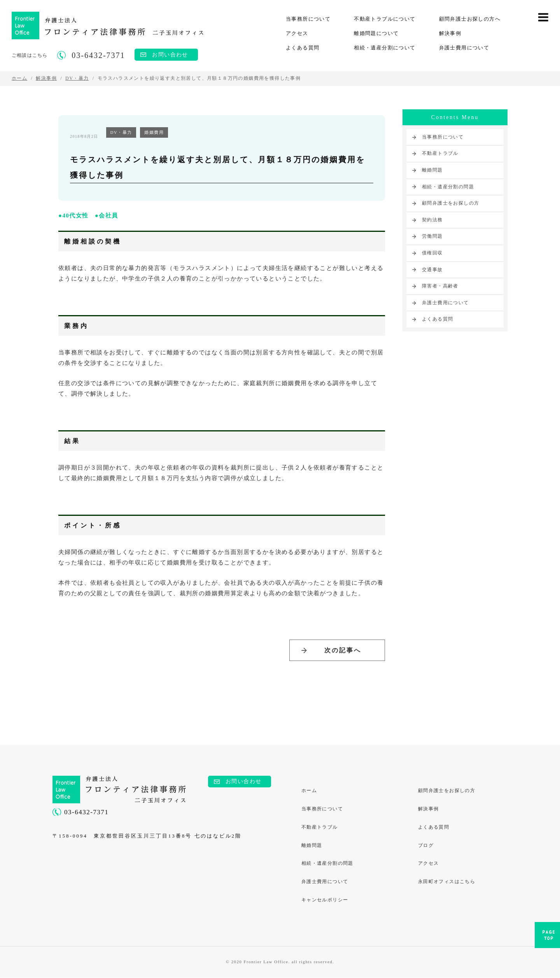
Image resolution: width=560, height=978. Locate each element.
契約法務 (432, 220)
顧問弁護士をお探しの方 (451, 203)
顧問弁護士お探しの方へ (470, 19)
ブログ (426, 846)
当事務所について (308, 19)
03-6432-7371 (86, 812)
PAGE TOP (547, 937)
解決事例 (450, 33)
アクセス (297, 33)
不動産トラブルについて (385, 19)
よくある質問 (303, 48)
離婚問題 (432, 170)
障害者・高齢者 (440, 286)
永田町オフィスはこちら (447, 882)
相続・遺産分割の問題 (448, 187)
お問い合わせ (170, 55)
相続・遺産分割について (385, 48)
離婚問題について (376, 33)
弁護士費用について (464, 48)
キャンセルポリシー (325, 901)
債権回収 (432, 253)
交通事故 (432, 270)
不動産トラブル (440, 153)
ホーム (309, 791)
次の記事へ (343, 650)
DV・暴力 (121, 132)
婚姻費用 (154, 132)
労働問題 (432, 236)
